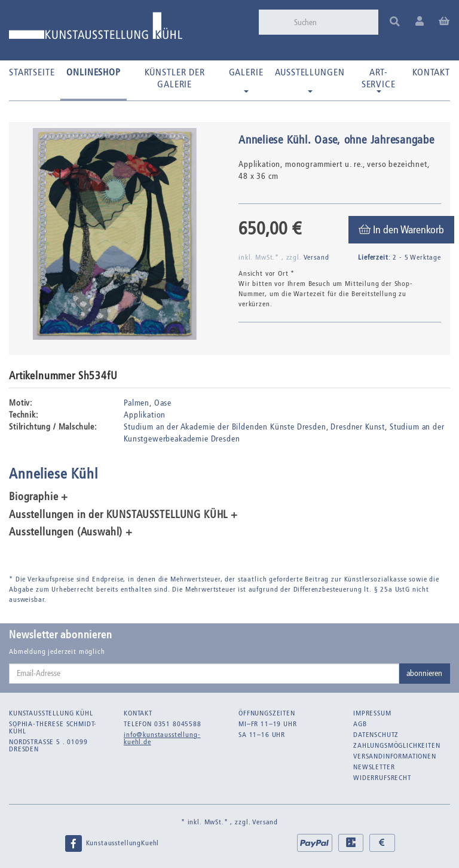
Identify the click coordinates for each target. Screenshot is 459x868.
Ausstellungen (310, 80)
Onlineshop (93, 72)
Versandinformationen (395, 756)
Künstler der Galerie (175, 78)
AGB (360, 724)
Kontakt (431, 72)
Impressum (372, 713)
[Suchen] (332, 22)
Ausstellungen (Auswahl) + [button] (71, 532)
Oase (163, 403)
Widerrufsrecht (382, 778)
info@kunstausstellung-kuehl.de (162, 738)
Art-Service (379, 80)
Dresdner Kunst (358, 427)
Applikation (145, 415)
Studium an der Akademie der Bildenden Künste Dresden (225, 427)
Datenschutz (376, 735)
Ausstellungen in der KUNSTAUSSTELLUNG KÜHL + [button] (123, 515)
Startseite (32, 72)
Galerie (246, 80)
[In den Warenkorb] (401, 230)
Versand (316, 257)
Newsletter (374, 767)
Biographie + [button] (39, 497)
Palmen (137, 403)
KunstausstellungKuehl (112, 843)
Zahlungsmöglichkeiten (397, 745)
